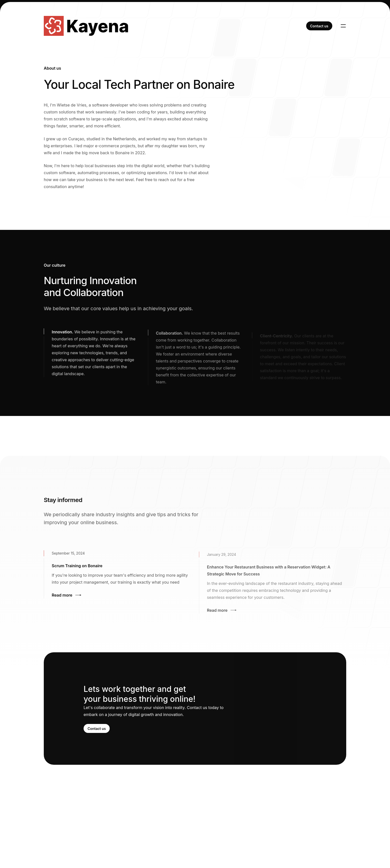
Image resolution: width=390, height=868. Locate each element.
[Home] (86, 26)
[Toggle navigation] (343, 26)
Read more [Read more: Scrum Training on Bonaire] (67, 596)
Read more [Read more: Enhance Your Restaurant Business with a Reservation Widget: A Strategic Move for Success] (222, 613)
